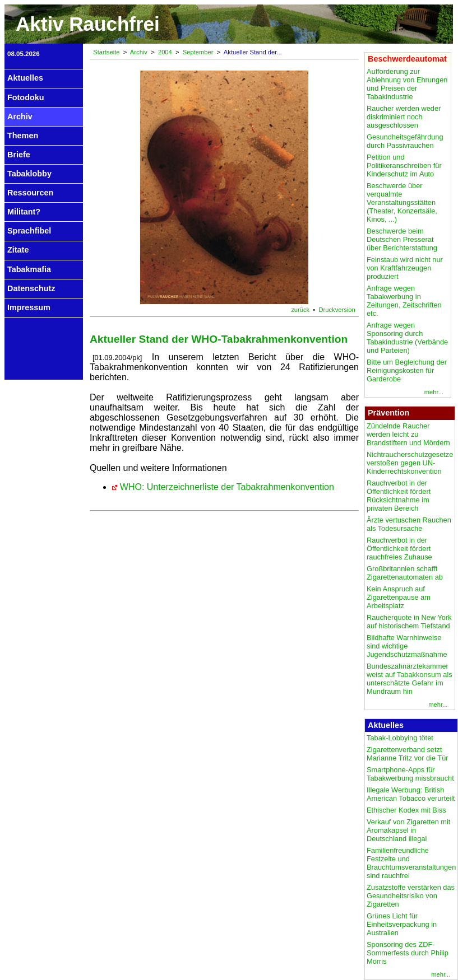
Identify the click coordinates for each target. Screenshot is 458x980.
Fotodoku (26, 97)
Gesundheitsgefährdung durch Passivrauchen (405, 141)
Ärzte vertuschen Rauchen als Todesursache (409, 524)
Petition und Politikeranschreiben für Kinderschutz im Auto (404, 165)
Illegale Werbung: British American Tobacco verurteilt (411, 794)
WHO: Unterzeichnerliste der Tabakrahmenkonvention (227, 487)
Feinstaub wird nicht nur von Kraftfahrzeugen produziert (405, 268)
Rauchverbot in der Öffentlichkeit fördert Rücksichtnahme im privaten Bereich (399, 496)
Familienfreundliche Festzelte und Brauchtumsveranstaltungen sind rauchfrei (411, 863)
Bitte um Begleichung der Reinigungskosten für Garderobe (407, 370)
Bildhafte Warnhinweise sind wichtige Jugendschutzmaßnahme (407, 646)
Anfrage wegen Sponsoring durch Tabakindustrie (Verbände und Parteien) (407, 338)
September (198, 52)
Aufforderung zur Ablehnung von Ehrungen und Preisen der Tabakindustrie (407, 84)
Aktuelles (25, 78)
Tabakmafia (29, 269)
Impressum (29, 307)
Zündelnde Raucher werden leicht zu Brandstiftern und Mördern (408, 434)
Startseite (106, 52)
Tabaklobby (29, 174)
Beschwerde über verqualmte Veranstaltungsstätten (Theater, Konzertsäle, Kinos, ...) (402, 202)
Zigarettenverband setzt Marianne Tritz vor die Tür (408, 754)
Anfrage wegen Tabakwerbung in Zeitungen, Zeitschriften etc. (404, 301)
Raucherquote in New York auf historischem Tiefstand (409, 622)
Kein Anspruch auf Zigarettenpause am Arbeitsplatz (399, 597)
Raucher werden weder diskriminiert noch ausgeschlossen (404, 117)
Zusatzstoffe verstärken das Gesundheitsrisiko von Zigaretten (411, 896)
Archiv (20, 116)
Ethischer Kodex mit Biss (406, 810)
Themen (23, 136)
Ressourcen (30, 193)
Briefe (19, 155)
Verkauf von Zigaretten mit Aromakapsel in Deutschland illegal (408, 830)
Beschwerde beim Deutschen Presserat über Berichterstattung (402, 239)
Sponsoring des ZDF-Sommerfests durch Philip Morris (408, 953)
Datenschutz (31, 288)
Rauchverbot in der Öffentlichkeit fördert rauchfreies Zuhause (399, 549)
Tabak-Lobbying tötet (400, 738)
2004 (165, 52)
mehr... (434, 392)
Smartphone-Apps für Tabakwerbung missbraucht (410, 774)
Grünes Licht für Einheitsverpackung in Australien (402, 924)
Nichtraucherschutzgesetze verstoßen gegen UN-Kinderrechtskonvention (410, 463)
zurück (300, 310)
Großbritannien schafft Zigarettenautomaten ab (405, 573)
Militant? (24, 212)
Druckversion (337, 310)
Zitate (18, 250)
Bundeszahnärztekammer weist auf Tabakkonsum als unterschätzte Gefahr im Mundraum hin (410, 679)
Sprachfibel (29, 231)
